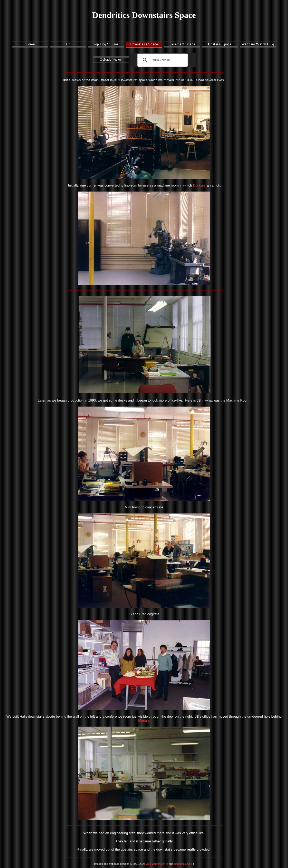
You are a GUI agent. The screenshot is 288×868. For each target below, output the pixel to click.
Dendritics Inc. (182, 864)
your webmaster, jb (157, 864)
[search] (161, 60)
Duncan (199, 185)
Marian (143, 720)
